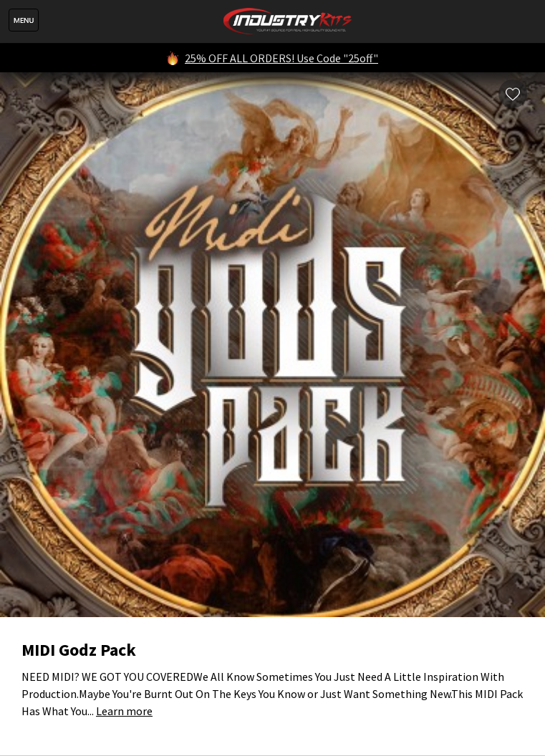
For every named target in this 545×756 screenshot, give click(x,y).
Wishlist (513, 94)
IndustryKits (288, 21)
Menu (24, 20)
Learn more (124, 711)
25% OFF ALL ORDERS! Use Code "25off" (281, 58)
